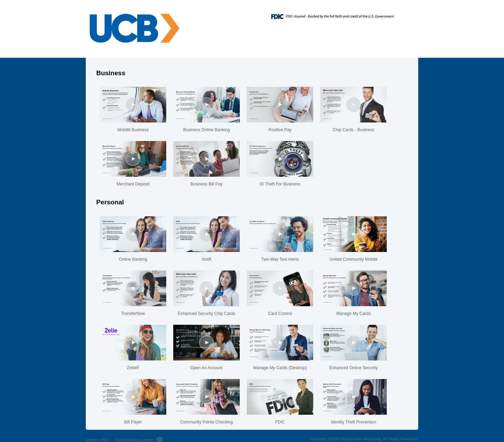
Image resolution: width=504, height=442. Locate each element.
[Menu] (408, 14)
